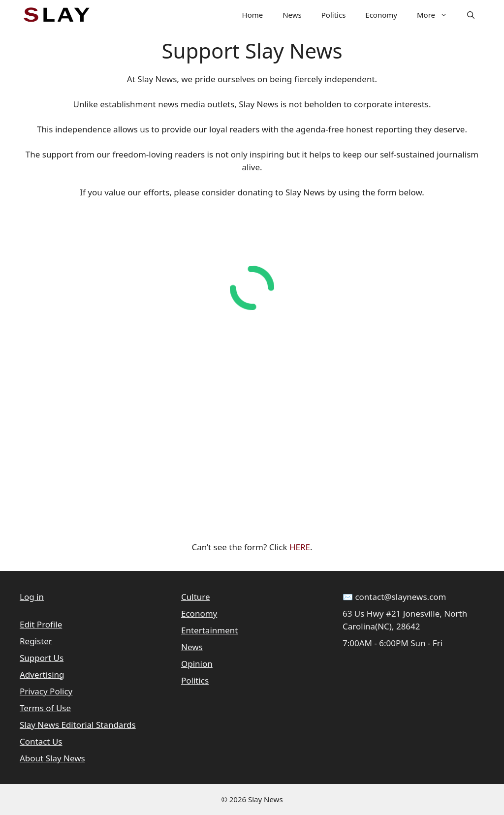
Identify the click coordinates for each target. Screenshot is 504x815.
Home (253, 15)
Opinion (197, 664)
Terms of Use (45, 708)
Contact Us (41, 741)
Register (36, 641)
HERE (300, 547)
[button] (471, 15)
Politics (334, 15)
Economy (381, 15)
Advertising (42, 674)
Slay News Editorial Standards (78, 725)
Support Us (42, 658)
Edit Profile (41, 624)
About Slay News (52, 758)
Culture (196, 597)
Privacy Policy (46, 691)
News (292, 15)
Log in (32, 597)
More (437, 15)
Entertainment (209, 630)
